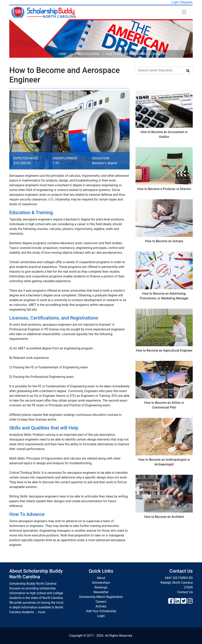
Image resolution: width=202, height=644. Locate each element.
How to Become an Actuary (164, 241)
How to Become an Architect (164, 517)
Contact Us (185, 592)
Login (175, 2)
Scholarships (101, 583)
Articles (101, 606)
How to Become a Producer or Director (164, 189)
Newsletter (101, 592)
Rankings (101, 587)
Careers (101, 602)
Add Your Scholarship (101, 611)
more (42, 612)
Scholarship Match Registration (101, 597)
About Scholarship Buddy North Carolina (36, 574)
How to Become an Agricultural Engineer (164, 350)
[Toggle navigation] (184, 12)
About (101, 578)
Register (187, 2)
